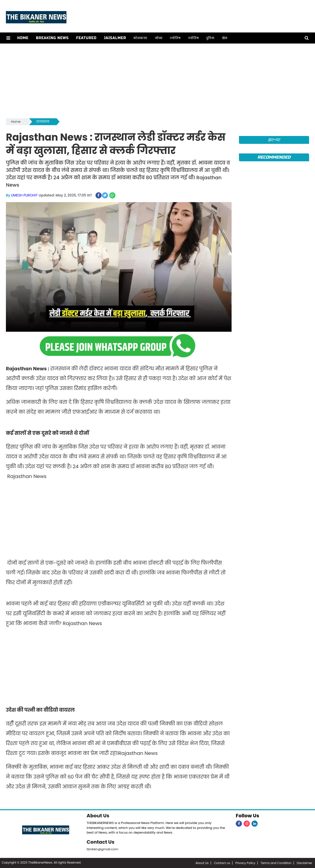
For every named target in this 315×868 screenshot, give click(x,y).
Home (23, 38)
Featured (86, 38)
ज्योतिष (175, 38)
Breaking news (52, 38)
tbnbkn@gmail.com (102, 849)
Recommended (274, 157)
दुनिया (210, 38)
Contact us (222, 863)
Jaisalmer (115, 38)
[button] (8, 38)
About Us (98, 816)
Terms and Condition (276, 863)
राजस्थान (43, 122)
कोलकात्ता (140, 38)
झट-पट (274, 140)
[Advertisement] (157, 80)
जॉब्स (159, 38)
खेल (225, 38)
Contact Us (101, 842)
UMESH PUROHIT (24, 195)
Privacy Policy (245, 863)
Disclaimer (305, 863)
